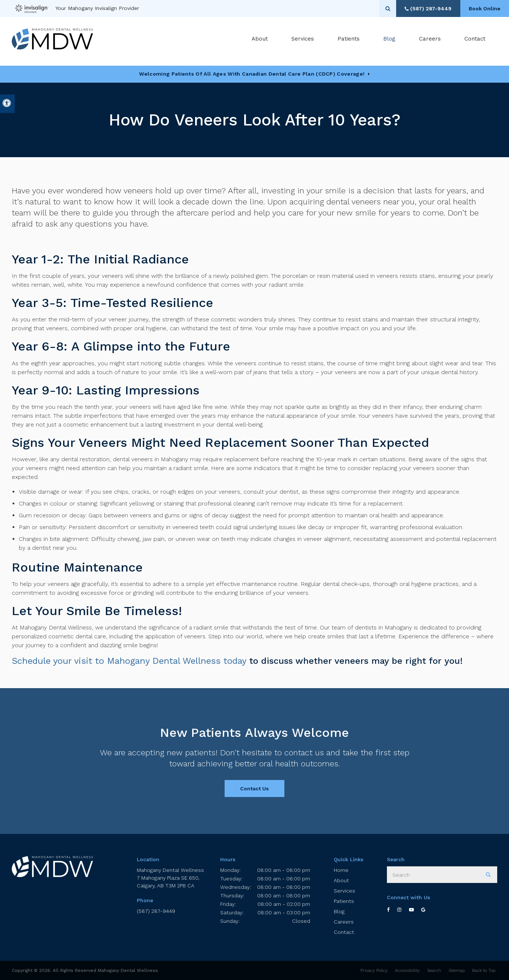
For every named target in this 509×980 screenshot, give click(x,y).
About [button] (260, 40)
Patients (349, 40)
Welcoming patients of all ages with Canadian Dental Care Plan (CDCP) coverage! (252, 74)
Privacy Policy (374, 970)
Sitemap (457, 970)
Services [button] (303, 40)
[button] (482, 128)
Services (344, 891)
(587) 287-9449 (156, 911)
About (341, 880)
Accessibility (407, 970)
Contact (475, 40)
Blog (389, 40)
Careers (430, 40)
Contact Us (254, 789)
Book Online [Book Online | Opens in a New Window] (483, 8)
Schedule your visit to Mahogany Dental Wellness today (129, 661)
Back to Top (484, 970)
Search (434, 970)
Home (341, 870)
